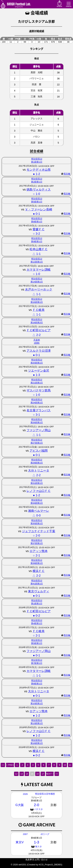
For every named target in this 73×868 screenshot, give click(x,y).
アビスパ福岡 (39, 451)
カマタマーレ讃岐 (39, 270)
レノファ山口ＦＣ (39, 491)
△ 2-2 (36, 335)
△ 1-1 (36, 254)
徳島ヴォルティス (39, 190)
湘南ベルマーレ (39, 511)
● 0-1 (37, 214)
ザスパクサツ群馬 (39, 390)
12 (16, 774)
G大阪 (20, 805)
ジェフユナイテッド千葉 (39, 531)
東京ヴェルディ (39, 591)
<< (3, 765)
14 (27, 774)
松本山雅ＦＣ (39, 249)
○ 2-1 (37, 555)
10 (65, 765)
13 (21, 774)
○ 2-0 (37, 536)
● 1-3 (37, 375)
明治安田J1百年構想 (45, 794)
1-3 (36, 842)
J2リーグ (45, 834)
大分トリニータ (39, 471)
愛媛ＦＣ (39, 229)
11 (70, 765)
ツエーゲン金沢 (39, 371)
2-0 (36, 805)
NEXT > (50, 774)
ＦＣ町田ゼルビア (39, 330)
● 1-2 (37, 174)
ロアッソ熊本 (39, 551)
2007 (25, 834)
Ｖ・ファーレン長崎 (39, 209)
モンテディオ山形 (39, 170)
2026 (25, 794)
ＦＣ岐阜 (39, 310)
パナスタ (38, 809)
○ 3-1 (37, 415)
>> (57, 774)
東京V (20, 842)
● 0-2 (37, 616)
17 (43, 774)
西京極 (67, 174)
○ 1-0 (37, 194)
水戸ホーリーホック (39, 290)
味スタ (39, 847)
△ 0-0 (36, 515)
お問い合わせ (41, 860)
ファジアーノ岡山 (39, 430)
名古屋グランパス (39, 410)
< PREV (10, 765)
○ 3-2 (37, 234)
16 (37, 774)
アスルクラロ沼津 (39, 351)
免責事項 (30, 860)
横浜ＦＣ (39, 571)
